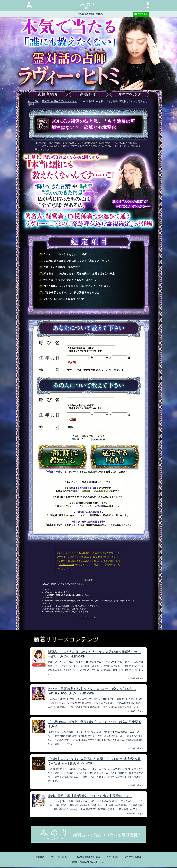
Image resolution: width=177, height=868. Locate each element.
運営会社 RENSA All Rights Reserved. (88, 863)
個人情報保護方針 (67, 565)
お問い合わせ (116, 857)
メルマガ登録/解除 (140, 857)
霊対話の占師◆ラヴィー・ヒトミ (59, 101)
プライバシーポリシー (56, 857)
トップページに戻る (89, 617)
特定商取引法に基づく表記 (88, 857)
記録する (78, 439)
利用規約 (32, 857)
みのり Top (33, 101)
